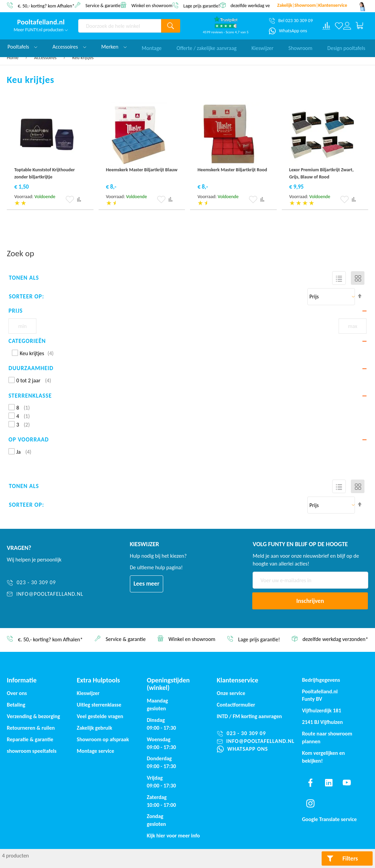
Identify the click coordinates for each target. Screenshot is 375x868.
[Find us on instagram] (310, 803)
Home (13, 58)
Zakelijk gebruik (95, 728)
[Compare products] (326, 26)
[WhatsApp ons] (288, 31)
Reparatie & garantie (30, 739)
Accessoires (46, 58)
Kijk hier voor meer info (173, 836)
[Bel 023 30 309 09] (291, 21)
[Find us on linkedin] (329, 783)
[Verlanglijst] (339, 26)
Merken (114, 47)
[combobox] (120, 26)
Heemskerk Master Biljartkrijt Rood (232, 170)
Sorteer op (25, 297)
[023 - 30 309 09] (45, 583)
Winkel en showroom (152, 5)
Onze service (231, 693)
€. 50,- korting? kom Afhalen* (46, 6)
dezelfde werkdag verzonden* (259, 6)
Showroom (300, 47)
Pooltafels (22, 47)
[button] (70, 199)
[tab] (187, 311)
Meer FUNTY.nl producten (41, 30)
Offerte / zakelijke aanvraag (206, 47)
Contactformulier (236, 705)
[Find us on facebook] (310, 783)
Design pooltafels (346, 47)
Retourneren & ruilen (31, 728)
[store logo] (41, 22)
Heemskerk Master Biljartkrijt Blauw (142, 170)
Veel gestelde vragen (100, 716)
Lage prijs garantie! (202, 6)
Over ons (17, 693)
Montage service (96, 751)
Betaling (16, 705)
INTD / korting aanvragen (250, 716)
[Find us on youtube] (347, 783)
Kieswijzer (263, 47)
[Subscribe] (310, 601)
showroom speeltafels (32, 751)
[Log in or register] (347, 26)
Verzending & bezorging (33, 716)
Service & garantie (103, 5)
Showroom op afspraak (103, 739)
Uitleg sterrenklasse (99, 705)
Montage (152, 47)
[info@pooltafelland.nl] (45, 594)
